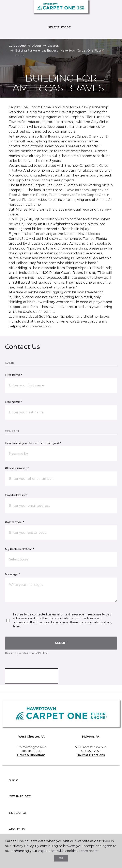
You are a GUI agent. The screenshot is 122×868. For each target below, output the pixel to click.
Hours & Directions (31, 755)
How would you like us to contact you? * (33, 443)
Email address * (16, 495)
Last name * (13, 402)
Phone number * (17, 468)
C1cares (53, 46)
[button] (107, 8)
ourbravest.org (38, 326)
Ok (61, 858)
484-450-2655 (91, 751)
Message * (12, 574)
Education (18, 813)
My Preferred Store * (19, 549)
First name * (13, 375)
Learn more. (88, 851)
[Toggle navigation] (6, 8)
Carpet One (17, 46)
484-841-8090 (31, 751)
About (37, 46)
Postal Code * (14, 522)
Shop (13, 780)
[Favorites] (111, 8)
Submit (61, 643)
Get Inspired (20, 796)
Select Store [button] (59, 27)
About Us (17, 829)
